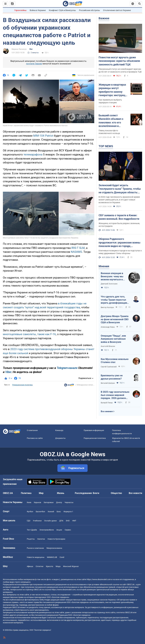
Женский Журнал (71, 566)
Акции (59, 530)
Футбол (30, 512)
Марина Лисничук (19, 49)
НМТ (74, 521)
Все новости (135, 493)
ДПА (61, 521)
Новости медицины (36, 557)
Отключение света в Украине (117, 10)
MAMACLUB (52, 557)
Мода (58, 566)
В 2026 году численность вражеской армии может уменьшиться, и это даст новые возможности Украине (119, 200)
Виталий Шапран (108, 383)
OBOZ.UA (131, 584)
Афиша (30, 566)
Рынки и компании (35, 548)
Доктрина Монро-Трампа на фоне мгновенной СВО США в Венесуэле (115, 319)
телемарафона (33, 155)
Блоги (96, 493)
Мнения (104, 266)
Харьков (37, 502)
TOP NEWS (106, 146)
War (31, 49)
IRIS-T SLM (78, 248)
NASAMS (76, 252)
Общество (116, 493)
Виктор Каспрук (107, 307)
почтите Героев (34, 64)
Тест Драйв (32, 530)
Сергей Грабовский (109, 367)
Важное (104, 18)
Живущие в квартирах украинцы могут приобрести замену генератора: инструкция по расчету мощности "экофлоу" (113, 90)
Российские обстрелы (89, 10)
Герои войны (20, 10)
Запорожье (49, 502)
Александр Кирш (108, 327)
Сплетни (40, 566)
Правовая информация (94, 430)
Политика (26, 493)
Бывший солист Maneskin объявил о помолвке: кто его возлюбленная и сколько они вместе (111, 121)
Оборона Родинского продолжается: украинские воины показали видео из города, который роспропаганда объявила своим (120, 243)
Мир (41, 493)
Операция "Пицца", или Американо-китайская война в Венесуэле (113, 339)
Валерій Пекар (107, 403)
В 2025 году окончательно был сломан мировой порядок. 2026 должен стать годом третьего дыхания (115, 395)
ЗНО (68, 521)
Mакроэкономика (54, 548)
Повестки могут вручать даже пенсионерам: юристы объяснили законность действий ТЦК (119, 61)
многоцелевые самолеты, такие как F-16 (29, 334)
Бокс (59, 512)
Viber (8, 372)
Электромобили (47, 530)
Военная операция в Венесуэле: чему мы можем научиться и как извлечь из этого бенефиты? (112, 277)
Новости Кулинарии (56, 539)
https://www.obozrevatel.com (99, 579)
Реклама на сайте (35, 438)
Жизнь (61, 493)
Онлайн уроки (50, 521)
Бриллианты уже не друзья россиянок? (112, 377)
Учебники (37, 521)
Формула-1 (68, 512)
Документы (60, 438)
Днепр (59, 502)
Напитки (41, 539)
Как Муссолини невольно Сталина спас (115, 361)
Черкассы (69, 502)
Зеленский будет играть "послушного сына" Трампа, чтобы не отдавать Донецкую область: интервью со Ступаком (120, 189)
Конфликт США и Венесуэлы (62, 10)
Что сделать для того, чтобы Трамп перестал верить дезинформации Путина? (114, 300)
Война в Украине (38, 10)
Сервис (68, 530)
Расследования (83, 493)
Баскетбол (40, 512)
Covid (62, 557)
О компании (32, 430)
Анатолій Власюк (108, 346)
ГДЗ (29, 521)
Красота (50, 566)
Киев (29, 502)
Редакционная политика (22, 385)
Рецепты (31, 539)
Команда (59, 430)
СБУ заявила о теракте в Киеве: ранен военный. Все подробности (119, 217)
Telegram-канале (67, 368)
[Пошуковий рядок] (139, 4)
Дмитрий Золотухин (109, 284)
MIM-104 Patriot (43, 136)
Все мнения (107, 411)
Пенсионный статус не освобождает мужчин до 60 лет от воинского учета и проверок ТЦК (120, 70)
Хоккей (51, 512)
